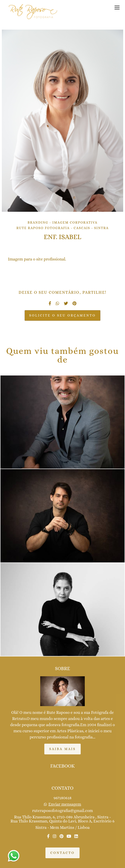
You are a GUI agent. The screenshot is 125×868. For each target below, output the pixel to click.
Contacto (62, 853)
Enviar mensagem (65, 804)
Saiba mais (62, 749)
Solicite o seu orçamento (63, 315)
